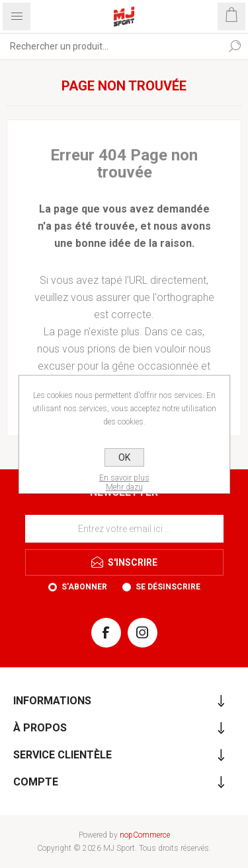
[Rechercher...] (111, 46)
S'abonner (84, 587)
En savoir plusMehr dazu (124, 483)
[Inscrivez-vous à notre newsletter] (124, 529)
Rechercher (235, 46)
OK (124, 457)
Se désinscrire (168, 587)
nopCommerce (145, 835)
